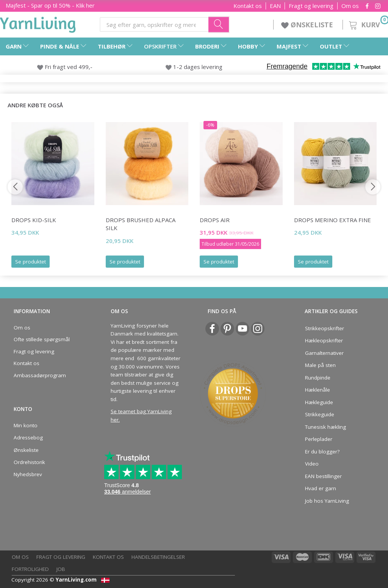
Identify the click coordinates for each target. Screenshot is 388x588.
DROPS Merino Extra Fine (332, 220)
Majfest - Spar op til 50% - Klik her (50, 5)
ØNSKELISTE (308, 25)
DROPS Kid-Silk (34, 220)
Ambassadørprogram (40, 375)
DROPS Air (215, 220)
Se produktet (31, 262)
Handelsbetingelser (158, 557)
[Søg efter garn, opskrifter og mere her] (219, 24)
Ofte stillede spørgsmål (42, 339)
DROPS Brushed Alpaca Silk (141, 224)
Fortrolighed (30, 569)
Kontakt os (248, 6)
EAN (275, 6)
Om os (350, 6)
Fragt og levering (311, 6)
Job (61, 569)
